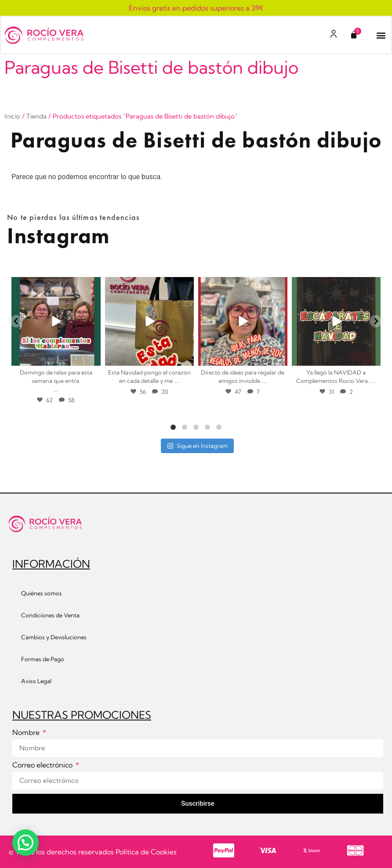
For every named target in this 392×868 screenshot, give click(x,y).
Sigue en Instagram (197, 446)
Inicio (12, 116)
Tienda (36, 116)
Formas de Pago (43, 659)
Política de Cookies (146, 852)
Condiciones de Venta (50, 615)
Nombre (27, 733)
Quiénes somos (42, 593)
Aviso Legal (36, 681)
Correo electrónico (43, 765)
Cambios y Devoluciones (54, 637)
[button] (381, 35)
